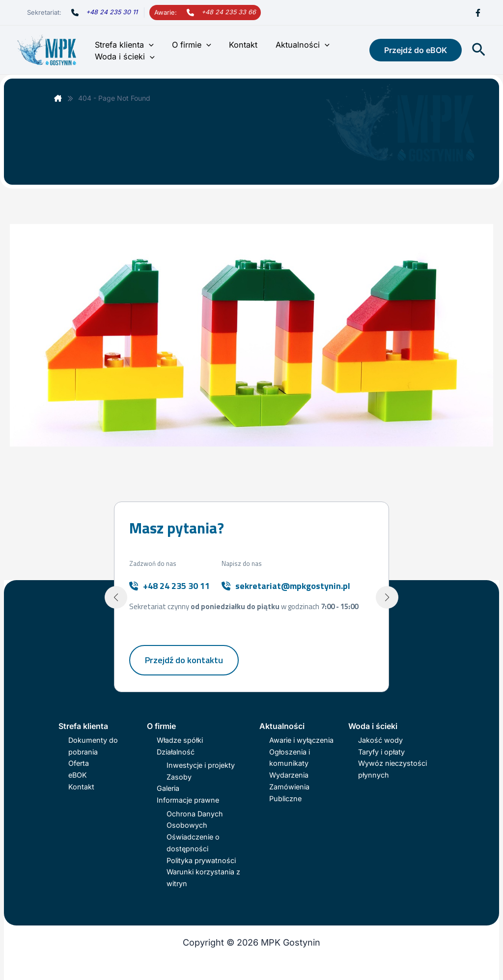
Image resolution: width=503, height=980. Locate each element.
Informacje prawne (188, 800)
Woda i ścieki (124, 56)
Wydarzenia (289, 775)
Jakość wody (380, 740)
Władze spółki (180, 740)
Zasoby (179, 777)
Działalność (176, 752)
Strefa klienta (123, 45)
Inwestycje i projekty (201, 765)
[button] (148, 45)
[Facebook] (478, 13)
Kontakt (238, 45)
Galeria (168, 788)
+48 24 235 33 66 (229, 12)
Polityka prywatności (201, 860)
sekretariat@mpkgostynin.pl (293, 586)
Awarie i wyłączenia (301, 740)
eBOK (78, 775)
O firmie (188, 45)
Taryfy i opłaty (381, 752)
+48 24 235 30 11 (112, 12)
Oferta (79, 763)
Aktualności (295, 45)
